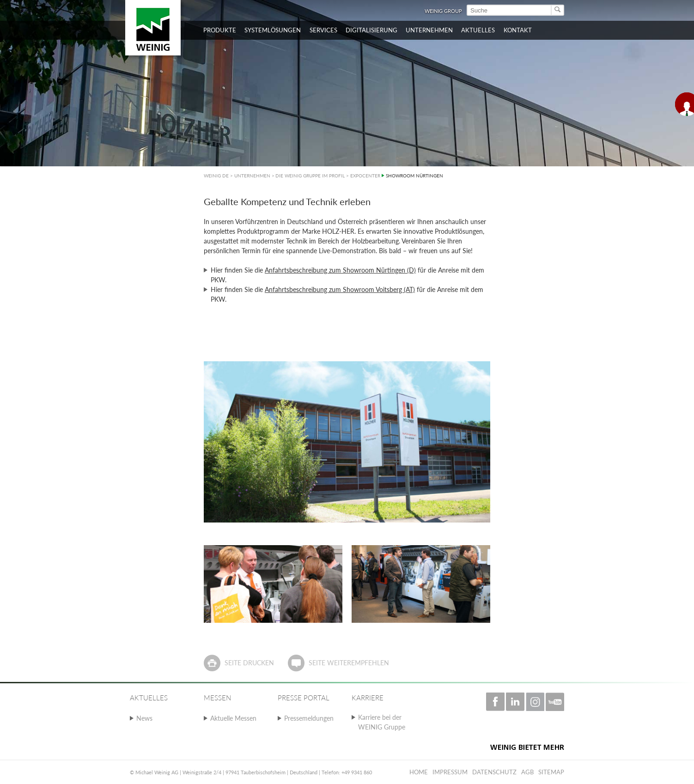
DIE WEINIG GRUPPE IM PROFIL (310, 176)
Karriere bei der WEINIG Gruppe (382, 722)
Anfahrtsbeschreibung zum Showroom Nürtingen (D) (340, 270)
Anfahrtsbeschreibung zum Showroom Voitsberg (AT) (340, 289)
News (144, 718)
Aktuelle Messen (233, 718)
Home (419, 772)
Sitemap (551, 772)
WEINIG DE (216, 176)
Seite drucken (249, 663)
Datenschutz (494, 772)
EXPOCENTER (365, 176)
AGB (527, 772)
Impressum (450, 772)
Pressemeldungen (309, 718)
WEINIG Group (443, 11)
